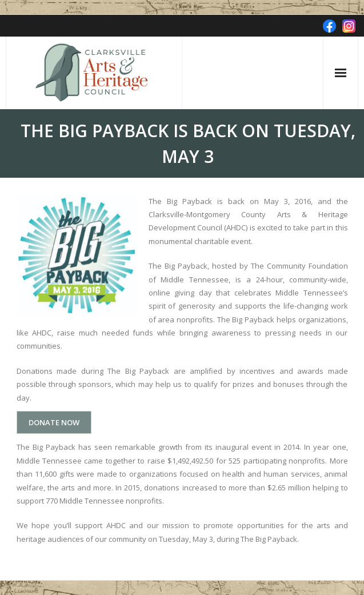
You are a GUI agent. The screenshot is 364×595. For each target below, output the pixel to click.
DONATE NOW (54, 422)
